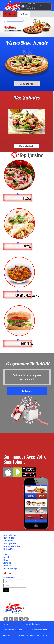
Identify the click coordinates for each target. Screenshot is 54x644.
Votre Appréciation (10, 543)
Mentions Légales (9, 549)
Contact (6, 557)
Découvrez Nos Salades (27, 146)
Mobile (6, 560)
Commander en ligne (11, 568)
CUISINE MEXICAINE (27, 295)
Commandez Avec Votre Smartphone (25, 459)
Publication (7, 566)
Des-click (44, 624)
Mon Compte (10, 14)
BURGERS (27, 344)
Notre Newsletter (10, 578)
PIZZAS (27, 198)
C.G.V (5, 554)
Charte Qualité (9, 538)
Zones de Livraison (10, 535)
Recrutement (8, 541)
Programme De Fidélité (12, 546)
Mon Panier (24, 14)
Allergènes (7, 563)
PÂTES (27, 247)
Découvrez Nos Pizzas (27, 84)
